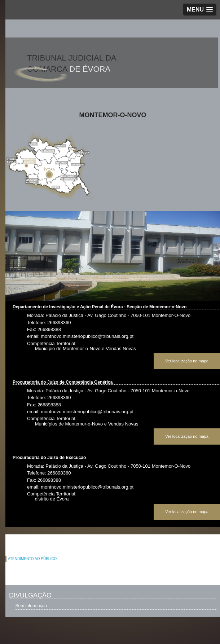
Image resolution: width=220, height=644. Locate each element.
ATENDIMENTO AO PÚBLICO (32, 559)
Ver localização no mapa (187, 361)
